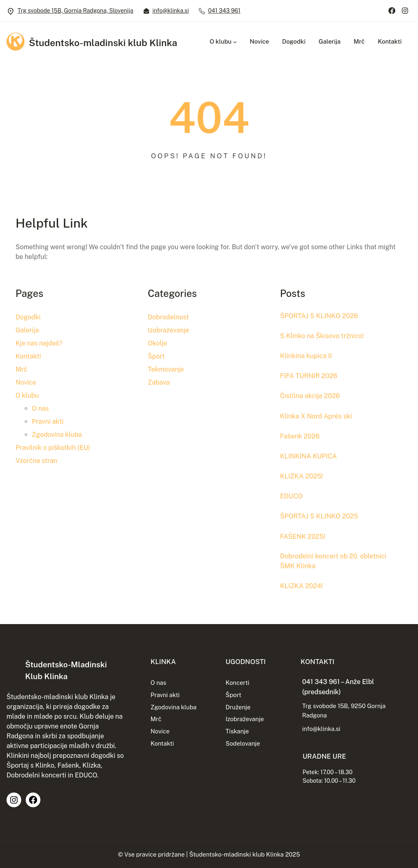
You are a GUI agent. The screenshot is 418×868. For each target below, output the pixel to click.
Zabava (159, 382)
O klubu (27, 395)
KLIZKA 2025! (302, 475)
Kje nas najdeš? (39, 343)
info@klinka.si (170, 11)
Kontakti (28, 356)
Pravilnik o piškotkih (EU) (53, 448)
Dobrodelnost (168, 317)
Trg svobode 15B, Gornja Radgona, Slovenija (75, 11)
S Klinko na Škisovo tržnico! (323, 335)
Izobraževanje (168, 330)
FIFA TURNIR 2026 (309, 375)
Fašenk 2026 (300, 435)
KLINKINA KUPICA (309, 455)
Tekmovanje (166, 369)
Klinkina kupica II (307, 355)
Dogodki (28, 317)
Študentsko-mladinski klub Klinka (106, 42)
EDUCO (292, 495)
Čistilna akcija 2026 (311, 395)
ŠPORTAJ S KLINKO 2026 (320, 316)
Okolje (157, 343)
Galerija (27, 330)
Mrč (21, 369)
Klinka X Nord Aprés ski (317, 415)
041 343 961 (224, 11)
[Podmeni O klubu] (235, 42)
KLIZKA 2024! (302, 585)
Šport (156, 356)
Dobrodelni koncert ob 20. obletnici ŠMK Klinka (335, 560)
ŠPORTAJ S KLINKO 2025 (320, 515)
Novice (26, 382)
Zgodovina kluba (57, 435)
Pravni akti (48, 422)
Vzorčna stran (36, 461)
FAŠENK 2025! (303, 535)
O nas (40, 409)
